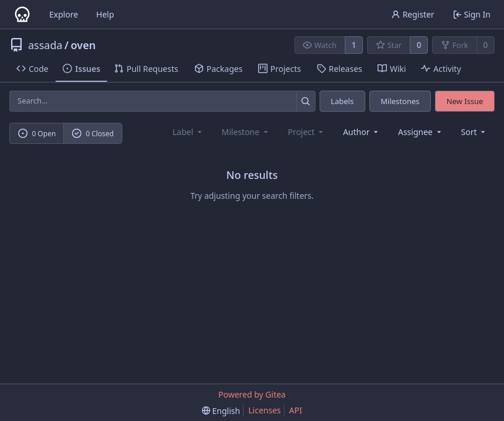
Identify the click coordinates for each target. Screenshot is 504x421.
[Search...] (306, 101)
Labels (342, 101)
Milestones (400, 101)
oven (83, 45)
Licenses (265, 410)
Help (105, 14)
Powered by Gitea (252, 394)
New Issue (465, 101)
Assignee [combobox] (421, 132)
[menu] (474, 132)
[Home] (22, 15)
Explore (64, 14)
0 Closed (93, 134)
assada (45, 45)
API (296, 410)
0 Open (37, 134)
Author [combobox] (361, 132)
